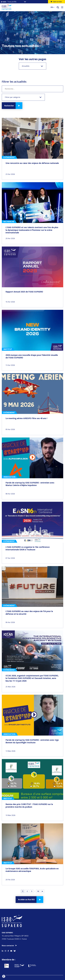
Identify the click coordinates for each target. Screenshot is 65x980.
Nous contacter (8, 937)
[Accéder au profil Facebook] (8, 942)
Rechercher (10, 106)
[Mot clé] (32, 89)
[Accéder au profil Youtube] (11, 942)
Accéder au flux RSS (26, 893)
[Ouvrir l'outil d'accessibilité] (4, 976)
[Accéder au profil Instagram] (5, 942)
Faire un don (56, 2)
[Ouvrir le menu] (62, 7)
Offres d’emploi (32, 978)
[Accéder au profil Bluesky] (15, 942)
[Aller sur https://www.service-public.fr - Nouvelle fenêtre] (10, 960)
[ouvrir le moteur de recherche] (58, 7)
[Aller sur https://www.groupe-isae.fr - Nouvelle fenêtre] (27, 960)
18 (38, 885)
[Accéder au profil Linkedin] (2, 942)
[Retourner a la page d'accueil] (25, 7)
